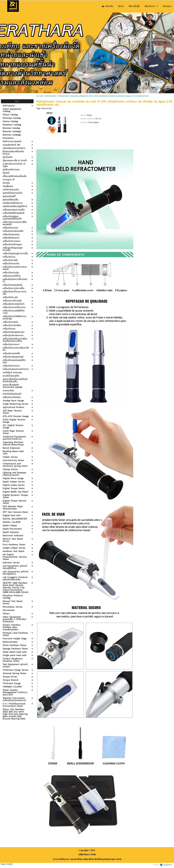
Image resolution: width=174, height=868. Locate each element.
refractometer (46, 108)
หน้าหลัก (40, 96)
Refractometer (51, 96)
